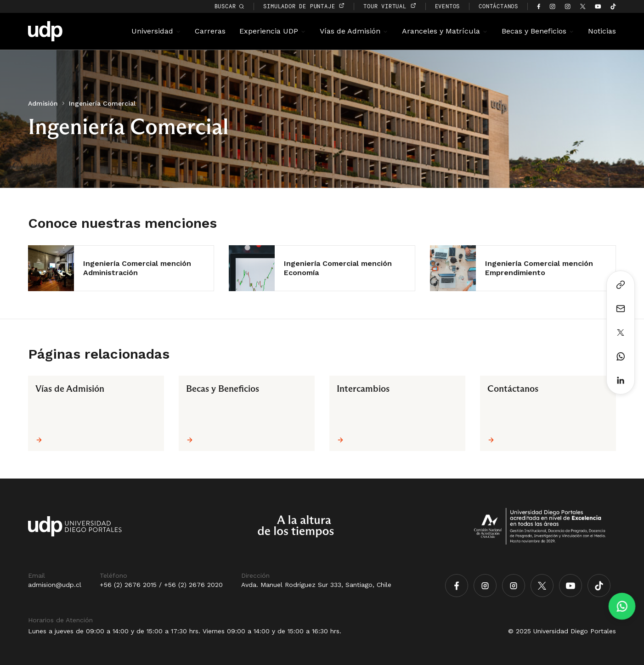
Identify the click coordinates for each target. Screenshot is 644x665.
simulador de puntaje (304, 6)
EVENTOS (448, 6)
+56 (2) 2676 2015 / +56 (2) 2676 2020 (161, 585)
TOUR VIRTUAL (390, 6)
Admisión (43, 103)
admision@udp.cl (55, 585)
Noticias (602, 31)
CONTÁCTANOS (498, 6)
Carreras (210, 31)
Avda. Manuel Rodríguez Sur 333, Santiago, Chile (316, 585)
